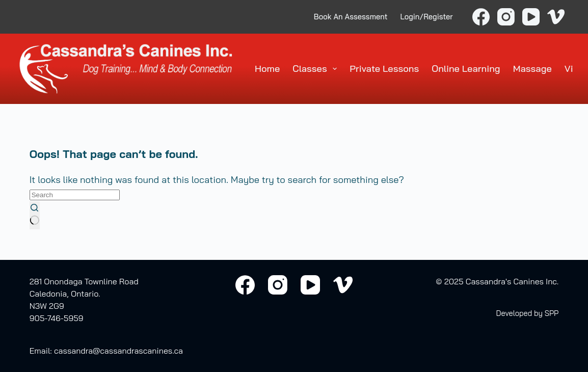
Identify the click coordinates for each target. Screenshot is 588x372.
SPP (552, 313)
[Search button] (35, 215)
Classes (317, 69)
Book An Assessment (351, 17)
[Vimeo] (556, 17)
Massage (532, 69)
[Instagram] (506, 17)
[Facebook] (481, 17)
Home (267, 69)
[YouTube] (531, 17)
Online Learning (466, 69)
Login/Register (427, 17)
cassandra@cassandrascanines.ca (118, 351)
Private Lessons (384, 69)
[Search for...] (75, 195)
